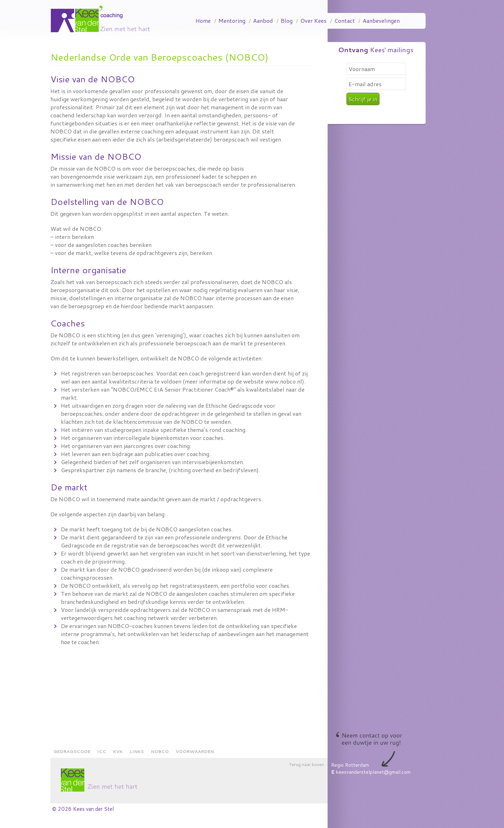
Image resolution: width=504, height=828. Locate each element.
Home (203, 20)
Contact (345, 20)
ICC (102, 751)
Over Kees (313, 20)
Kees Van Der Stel (103, 19)
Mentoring (232, 20)
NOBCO (160, 751)
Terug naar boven (307, 764)
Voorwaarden (195, 751)
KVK (118, 751)
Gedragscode (72, 751)
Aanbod (263, 20)
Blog (287, 20)
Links (137, 751)
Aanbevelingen (381, 20)
